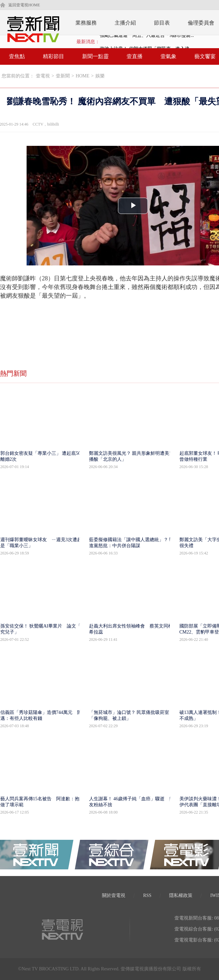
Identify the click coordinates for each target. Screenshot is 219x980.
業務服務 (86, 23)
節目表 (162, 23)
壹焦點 (17, 56)
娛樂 (100, 76)
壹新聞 (63, 76)
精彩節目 (54, 56)
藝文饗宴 (205, 56)
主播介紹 (125, 23)
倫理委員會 (201, 23)
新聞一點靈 (95, 56)
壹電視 (43, 76)
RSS (147, 895)
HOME (83, 76)
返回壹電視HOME (24, 5)
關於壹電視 (114, 895)
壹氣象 (168, 56)
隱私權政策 (181, 895)
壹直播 (135, 56)
